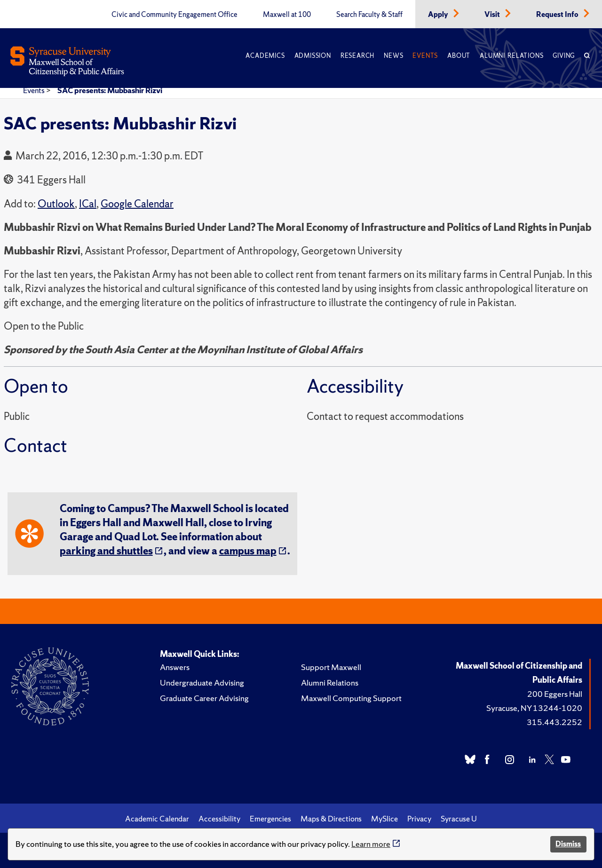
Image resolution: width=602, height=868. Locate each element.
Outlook (56, 204)
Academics (265, 56)
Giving (564, 56)
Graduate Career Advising (204, 698)
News (393, 56)
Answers (175, 667)
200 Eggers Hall (555, 694)
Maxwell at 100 (287, 15)
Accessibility (219, 819)
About (459, 56)
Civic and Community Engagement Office (174, 15)
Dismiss (568, 844)
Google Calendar (137, 204)
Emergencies (270, 819)
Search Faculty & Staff (369, 15)
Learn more (371, 844)
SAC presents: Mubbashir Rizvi (110, 90)
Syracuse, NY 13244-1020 (534, 708)
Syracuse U (459, 819)
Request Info (558, 15)
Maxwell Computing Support (351, 698)
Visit (493, 15)
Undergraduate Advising (202, 683)
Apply (439, 15)
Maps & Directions (331, 819)
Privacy (419, 819)
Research (357, 56)
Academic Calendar (157, 819)
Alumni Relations (511, 56)
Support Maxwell (331, 667)
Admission (313, 56)
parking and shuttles (106, 551)
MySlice (384, 819)
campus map (248, 551)
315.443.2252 (554, 722)
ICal (88, 204)
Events (425, 56)
